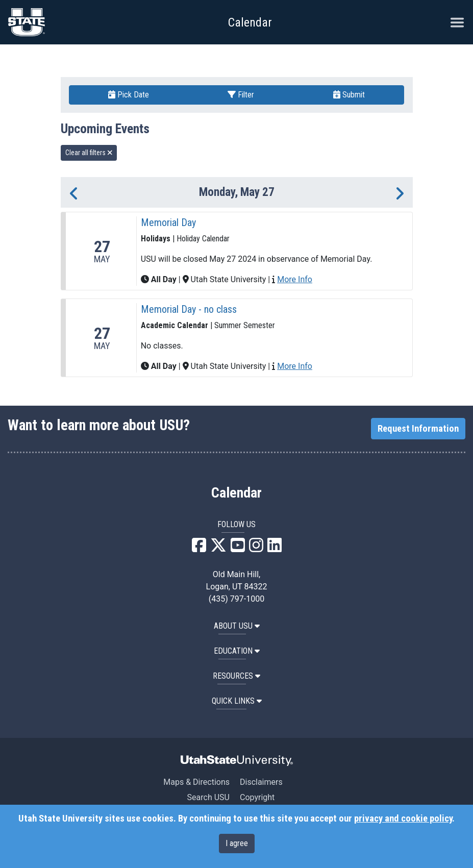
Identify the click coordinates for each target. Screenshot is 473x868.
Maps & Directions (196, 782)
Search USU (208, 797)
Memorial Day (168, 222)
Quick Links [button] (237, 701)
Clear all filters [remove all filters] (89, 153)
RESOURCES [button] (236, 676)
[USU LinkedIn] (275, 548)
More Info (295, 279)
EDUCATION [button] (237, 651)
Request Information (418, 429)
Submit (349, 95)
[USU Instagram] (256, 548)
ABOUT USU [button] (237, 626)
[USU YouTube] (238, 548)
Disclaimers (261, 782)
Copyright (257, 797)
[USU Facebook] (199, 548)
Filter (241, 95)
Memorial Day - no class (189, 309)
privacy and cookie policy (403, 819)
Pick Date (129, 95)
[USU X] (218, 548)
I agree (237, 843)
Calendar (236, 493)
